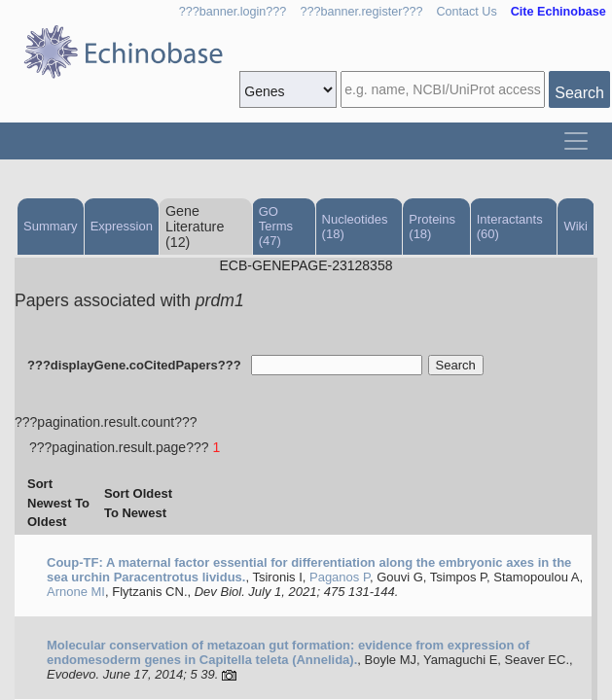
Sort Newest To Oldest (58, 503)
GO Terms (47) (276, 226)
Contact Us (466, 12)
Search (579, 93)
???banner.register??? (361, 12)
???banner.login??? (233, 12)
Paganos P (340, 577)
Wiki (576, 226)
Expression (122, 226)
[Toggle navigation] (576, 141)
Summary (51, 226)
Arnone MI (76, 592)
